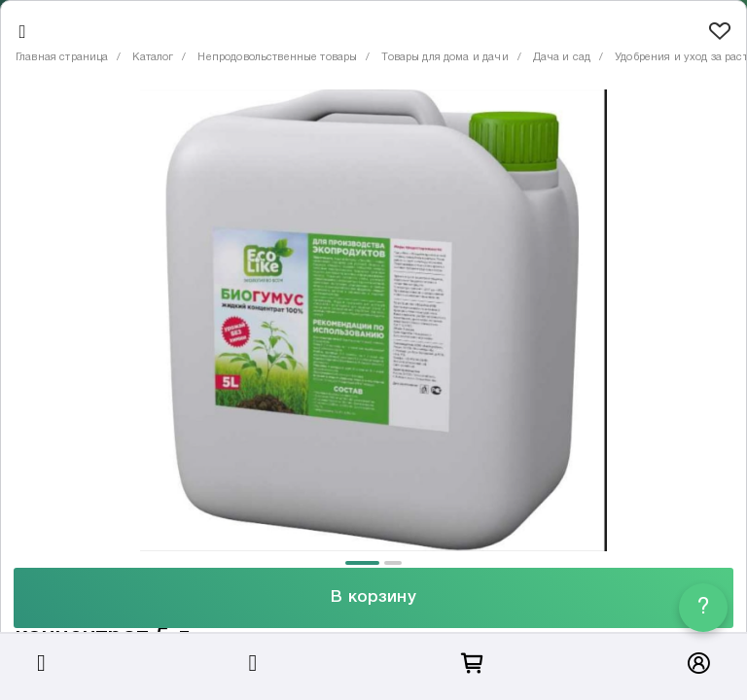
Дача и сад (562, 57)
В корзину (373, 597)
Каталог (153, 57)
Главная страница (62, 57)
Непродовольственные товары (277, 57)
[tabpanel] (373, 320)
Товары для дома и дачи (445, 57)
